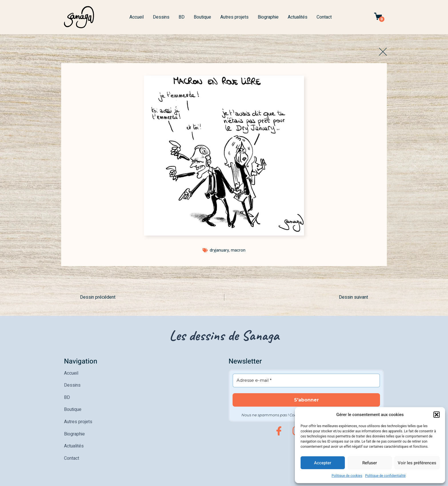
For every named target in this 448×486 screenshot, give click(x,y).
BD (182, 17)
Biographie (268, 17)
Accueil (137, 17)
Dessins (161, 17)
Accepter (323, 463)
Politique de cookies (347, 476)
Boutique (202, 17)
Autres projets (234, 17)
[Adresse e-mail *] (306, 380)
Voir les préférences (417, 463)
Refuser (370, 463)
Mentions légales (77, 480)
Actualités (298, 17)
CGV (165, 480)
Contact (324, 17)
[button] (437, 415)
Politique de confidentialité (385, 476)
